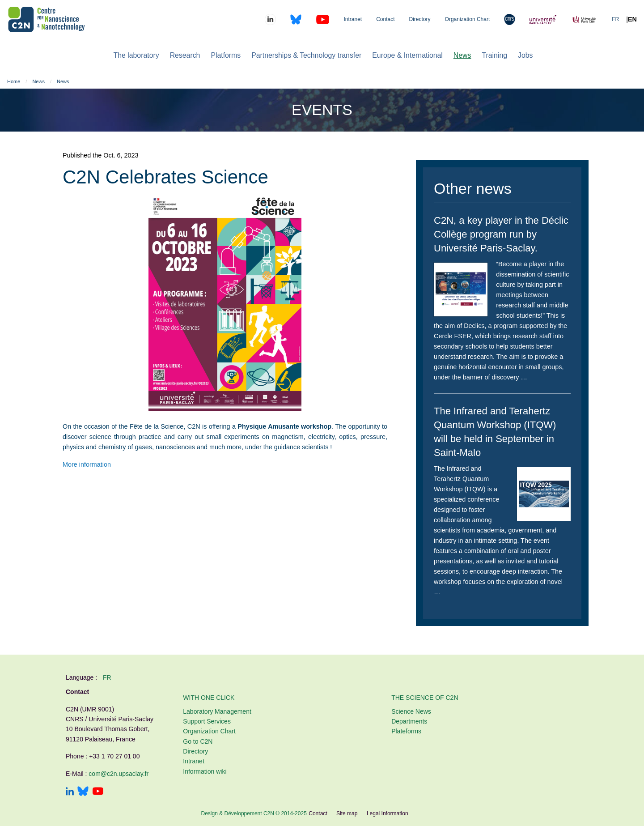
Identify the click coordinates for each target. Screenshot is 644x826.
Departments (409, 721)
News (38, 81)
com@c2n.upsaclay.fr (119, 774)
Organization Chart (468, 19)
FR (615, 19)
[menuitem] (136, 55)
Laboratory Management (217, 711)
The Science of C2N (425, 698)
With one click (209, 698)
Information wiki (205, 771)
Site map (347, 813)
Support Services (207, 721)
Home (14, 81)
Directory (420, 19)
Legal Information (388, 813)
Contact (385, 19)
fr (107, 677)
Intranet (353, 19)
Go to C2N (198, 741)
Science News (411, 711)
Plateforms (406, 731)
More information (87, 464)
